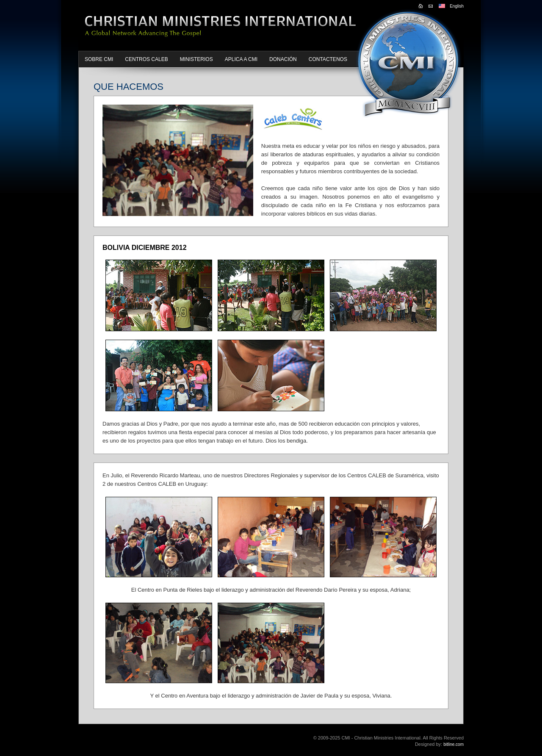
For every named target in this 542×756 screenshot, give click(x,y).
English (457, 6)
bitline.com (454, 744)
